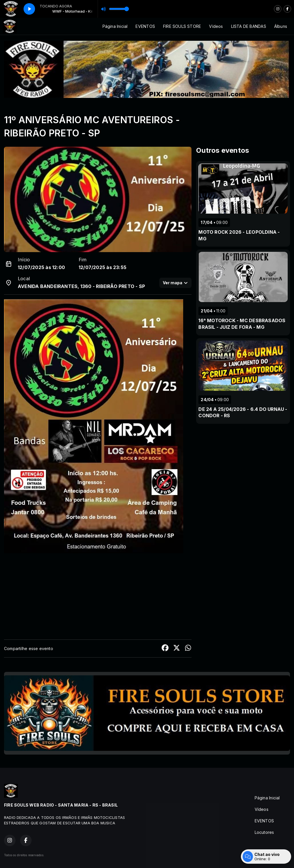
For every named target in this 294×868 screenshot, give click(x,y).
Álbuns (281, 26)
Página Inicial (115, 26)
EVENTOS (145, 26)
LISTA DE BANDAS (249, 26)
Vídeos (216, 26)
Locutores (264, 832)
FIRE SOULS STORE (182, 26)
